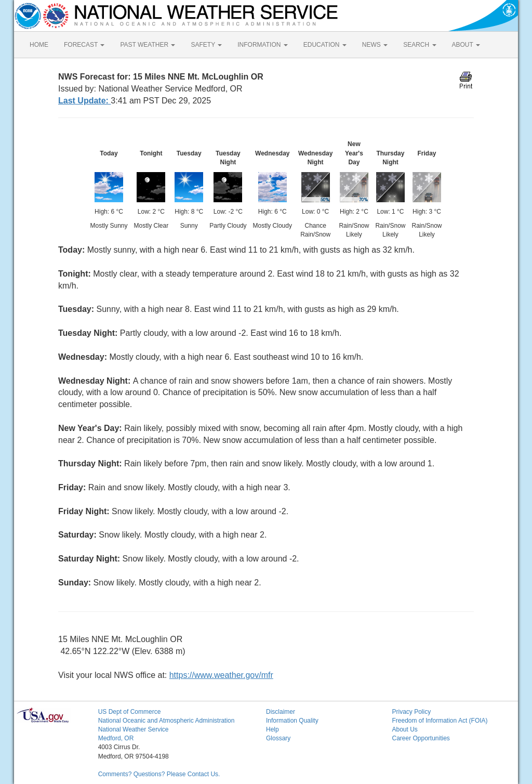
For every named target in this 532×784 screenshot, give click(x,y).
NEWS (375, 45)
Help (272, 729)
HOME (39, 45)
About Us (404, 729)
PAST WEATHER (148, 45)
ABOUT (466, 45)
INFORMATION (262, 45)
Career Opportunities (421, 738)
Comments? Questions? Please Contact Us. (159, 774)
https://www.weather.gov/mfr (221, 675)
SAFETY (206, 45)
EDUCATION (325, 45)
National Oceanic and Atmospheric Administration (167, 721)
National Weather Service (134, 729)
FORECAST (84, 45)
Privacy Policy (411, 712)
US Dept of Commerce (130, 712)
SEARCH (420, 45)
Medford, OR (116, 738)
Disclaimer (281, 712)
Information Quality (292, 721)
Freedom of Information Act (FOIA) (440, 721)
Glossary (278, 738)
